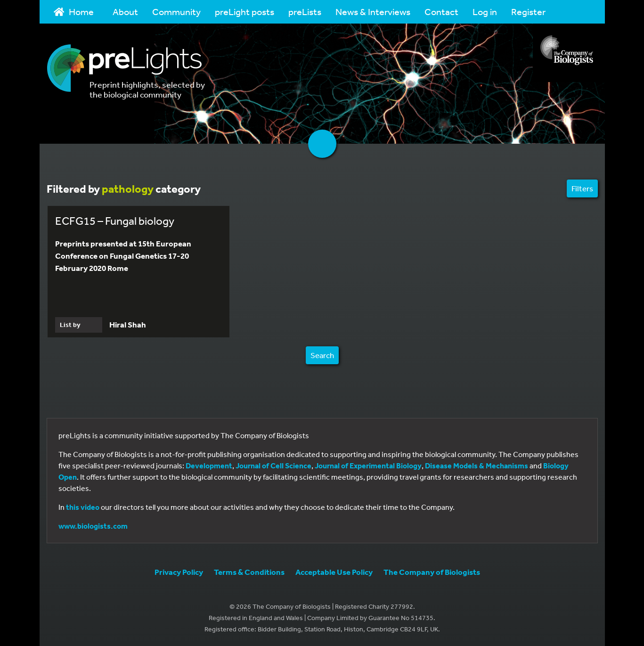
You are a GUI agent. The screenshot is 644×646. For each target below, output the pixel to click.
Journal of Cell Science (273, 466)
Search (322, 355)
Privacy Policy (179, 572)
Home (74, 12)
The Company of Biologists (432, 572)
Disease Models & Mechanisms (477, 466)
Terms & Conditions (249, 572)
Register (528, 12)
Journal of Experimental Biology (368, 466)
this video (83, 507)
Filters (582, 188)
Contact (441, 12)
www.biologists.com (93, 526)
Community (176, 12)
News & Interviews (373, 12)
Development (209, 466)
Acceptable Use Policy (334, 572)
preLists (305, 12)
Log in (485, 12)
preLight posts (245, 12)
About (125, 12)
